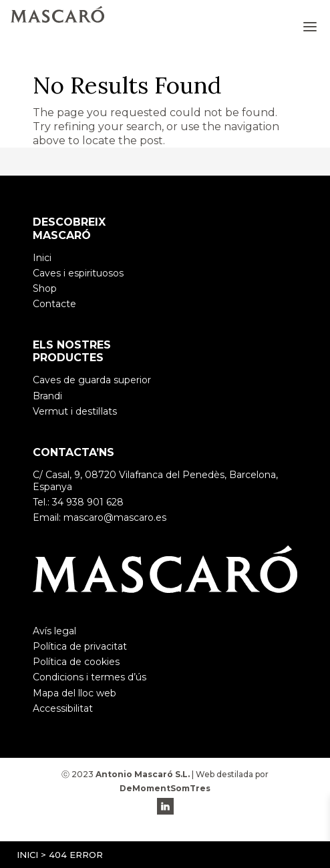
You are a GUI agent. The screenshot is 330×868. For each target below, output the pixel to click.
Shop (45, 288)
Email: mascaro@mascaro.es (100, 517)
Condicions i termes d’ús (90, 677)
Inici (27, 855)
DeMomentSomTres (165, 788)
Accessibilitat (63, 708)
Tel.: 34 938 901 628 (78, 502)
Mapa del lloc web (74, 693)
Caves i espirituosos (78, 273)
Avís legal (54, 631)
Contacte (54, 304)
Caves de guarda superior (92, 380)
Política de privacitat (80, 646)
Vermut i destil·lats (75, 411)
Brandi (47, 396)
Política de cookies (76, 662)
